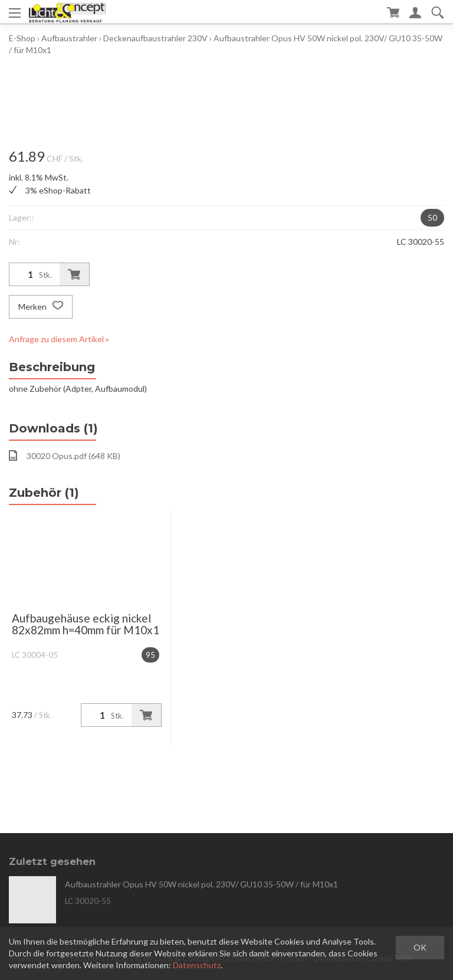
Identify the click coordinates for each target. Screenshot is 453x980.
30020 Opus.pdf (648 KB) (65, 455)
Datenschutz (197, 965)
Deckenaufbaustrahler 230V (155, 38)
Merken (41, 307)
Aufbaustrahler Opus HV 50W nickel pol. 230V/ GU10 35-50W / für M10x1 (201, 884)
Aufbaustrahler (69, 38)
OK (420, 947)
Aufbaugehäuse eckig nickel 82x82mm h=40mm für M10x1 (86, 624)
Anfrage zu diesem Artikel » (59, 339)
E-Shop (22, 38)
